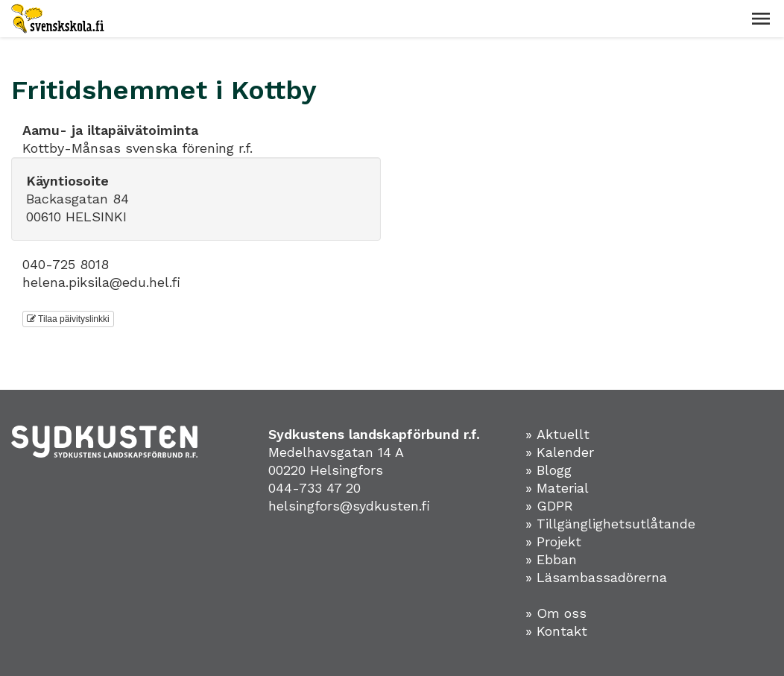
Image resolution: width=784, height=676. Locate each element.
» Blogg (549, 470)
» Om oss (556, 613)
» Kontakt (556, 631)
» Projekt (553, 541)
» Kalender (560, 452)
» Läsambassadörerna (596, 577)
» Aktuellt (557, 434)
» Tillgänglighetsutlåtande (610, 524)
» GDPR (549, 506)
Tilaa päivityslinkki (68, 319)
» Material (557, 488)
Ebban (557, 559)
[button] (761, 19)
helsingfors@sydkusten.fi (349, 506)
